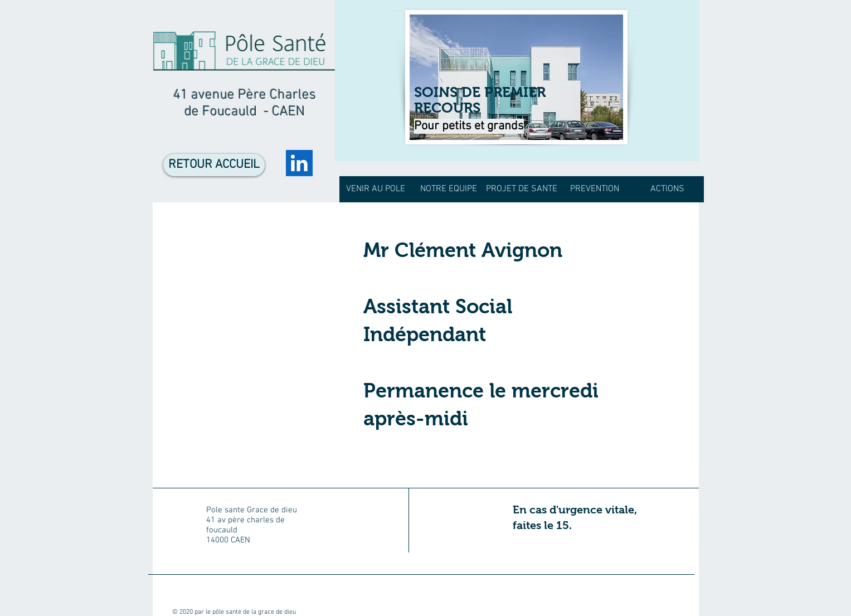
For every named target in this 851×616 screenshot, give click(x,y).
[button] (449, 189)
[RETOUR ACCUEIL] (214, 165)
